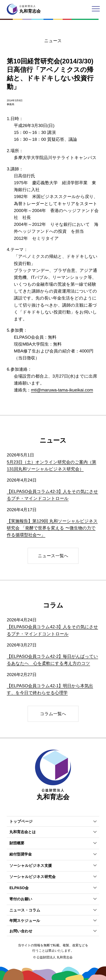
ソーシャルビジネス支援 (31, 866)
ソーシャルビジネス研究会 (32, 877)
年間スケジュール (25, 921)
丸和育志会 (53, 775)
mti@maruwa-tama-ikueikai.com (62, 390)
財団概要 (17, 843)
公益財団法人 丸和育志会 (55, 957)
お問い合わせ (21, 931)
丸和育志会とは (23, 832)
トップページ (21, 821)
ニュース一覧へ (53, 556)
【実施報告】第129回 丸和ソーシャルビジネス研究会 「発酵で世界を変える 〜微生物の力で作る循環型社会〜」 (52, 528)
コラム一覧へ (53, 714)
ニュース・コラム (25, 910)
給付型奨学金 (21, 854)
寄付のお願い (21, 899)
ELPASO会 (19, 888)
